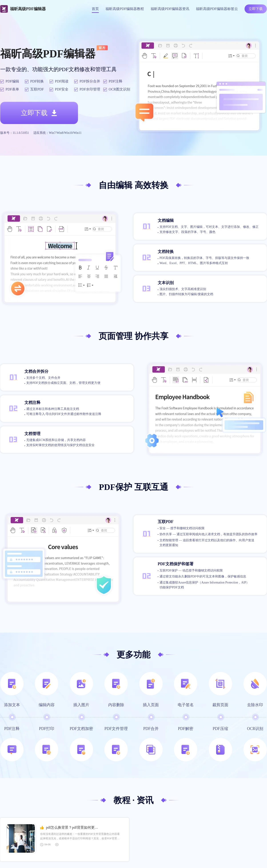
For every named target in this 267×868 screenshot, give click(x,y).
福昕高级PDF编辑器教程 (125, 9)
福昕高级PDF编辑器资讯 (170, 9)
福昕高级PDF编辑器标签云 (217, 9)
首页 (95, 9)
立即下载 (256, 9)
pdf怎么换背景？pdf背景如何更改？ (74, 827)
